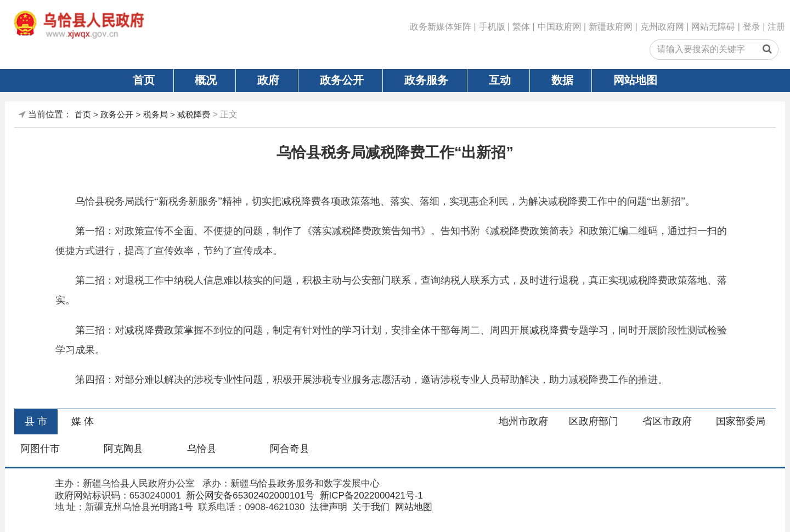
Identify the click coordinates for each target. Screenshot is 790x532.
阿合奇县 (290, 449)
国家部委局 (741, 421)
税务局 (156, 114)
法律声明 (327, 507)
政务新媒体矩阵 (441, 27)
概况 (206, 80)
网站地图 (635, 80)
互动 (500, 80)
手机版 (492, 27)
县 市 (36, 421)
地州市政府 (523, 421)
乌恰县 (202, 449)
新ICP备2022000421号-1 (370, 496)
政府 (268, 80)
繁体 (521, 27)
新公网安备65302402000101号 (249, 496)
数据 (562, 80)
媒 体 (83, 421)
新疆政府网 (611, 27)
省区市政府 (667, 421)
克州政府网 (662, 27)
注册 (776, 27)
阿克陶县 (123, 449)
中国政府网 (560, 27)
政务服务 (426, 80)
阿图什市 (40, 449)
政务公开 (342, 80)
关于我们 (370, 507)
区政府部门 (594, 421)
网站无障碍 (713, 27)
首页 (144, 80)
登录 (752, 27)
